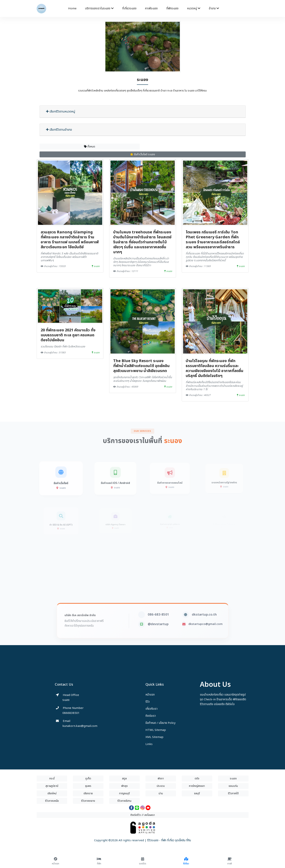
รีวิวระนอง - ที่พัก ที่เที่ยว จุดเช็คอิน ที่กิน (169, 840)
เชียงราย (88, 793)
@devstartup (158, 638)
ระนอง (233, 779)
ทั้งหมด (90, 147)
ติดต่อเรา (151, 716)
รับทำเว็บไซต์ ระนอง (143, 154)
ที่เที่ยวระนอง (129, 8)
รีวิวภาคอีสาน (124, 801)
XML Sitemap (154, 737)
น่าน (161, 793)
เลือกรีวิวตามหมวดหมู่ (61, 112)
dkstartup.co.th (204, 629)
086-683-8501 (158, 629)
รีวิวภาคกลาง (88, 801)
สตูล (124, 779)
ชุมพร (88, 786)
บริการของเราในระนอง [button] (99, 8)
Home (72, 8)
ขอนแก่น (233, 786)
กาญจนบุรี (124, 793)
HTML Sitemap (156, 730)
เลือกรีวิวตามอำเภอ (59, 130)
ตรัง (197, 779)
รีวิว (148, 702)
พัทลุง (124, 786)
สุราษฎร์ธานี (52, 786)
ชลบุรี (197, 793)
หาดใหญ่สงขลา (197, 786)
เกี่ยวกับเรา (151, 709)
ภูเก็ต (88, 779)
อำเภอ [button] (214, 8)
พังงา (161, 779)
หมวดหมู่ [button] (194, 8)
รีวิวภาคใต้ (233, 793)
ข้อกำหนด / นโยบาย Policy (161, 723)
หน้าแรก (150, 695)
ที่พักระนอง (172, 8)
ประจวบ (161, 786)
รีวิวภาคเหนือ (52, 801)
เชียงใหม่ (52, 793)
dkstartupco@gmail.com (205, 638)
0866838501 (71, 713)
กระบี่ (52, 779)
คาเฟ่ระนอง (151, 8)
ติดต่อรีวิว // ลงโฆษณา (143, 815)
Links (149, 744)
